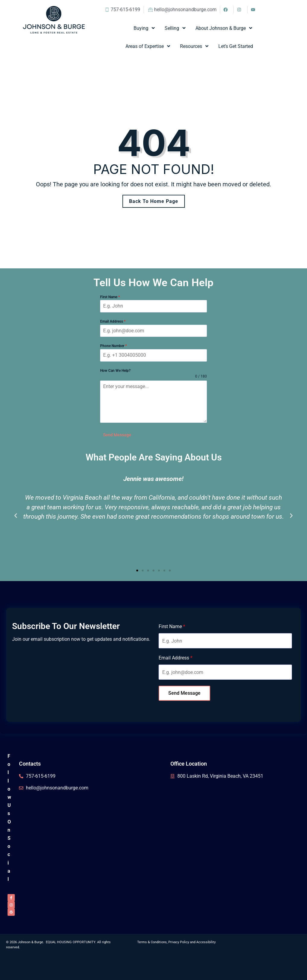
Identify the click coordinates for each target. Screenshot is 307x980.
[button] (16, 516)
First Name (110, 297)
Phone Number (113, 346)
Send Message (117, 435)
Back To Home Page (154, 201)
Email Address (113, 321)
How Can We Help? (115, 371)
